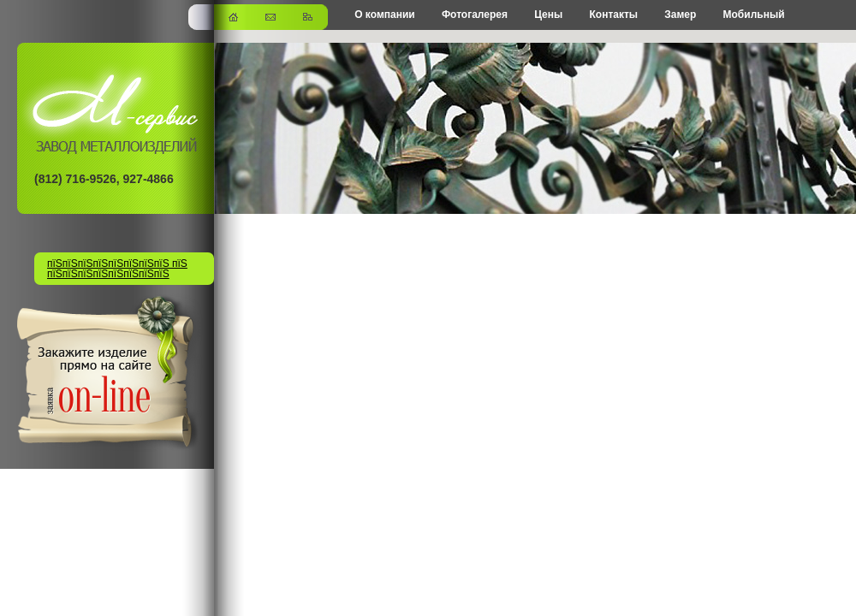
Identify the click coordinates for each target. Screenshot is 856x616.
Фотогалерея (475, 15)
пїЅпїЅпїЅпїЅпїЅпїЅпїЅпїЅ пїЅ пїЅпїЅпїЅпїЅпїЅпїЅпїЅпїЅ (117, 269)
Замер (680, 15)
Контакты (613, 15)
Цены (548, 15)
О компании (385, 15)
